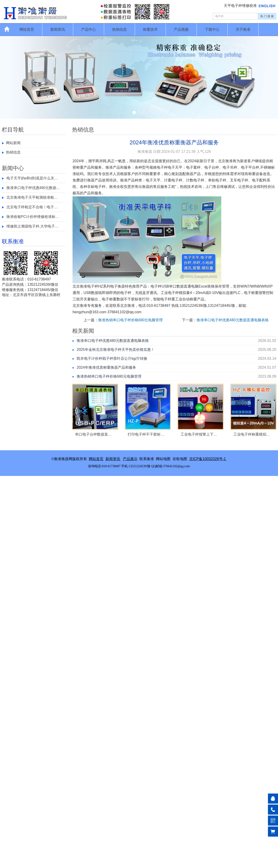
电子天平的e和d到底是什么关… (32, 178)
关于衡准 (243, 29)
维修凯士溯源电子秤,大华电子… (32, 226)
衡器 (190, 174)
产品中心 (89, 29)
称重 (80, 167)
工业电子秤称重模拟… (252, 434)
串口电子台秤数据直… (93, 434)
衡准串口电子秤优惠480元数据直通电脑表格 (233, 320)
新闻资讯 (58, 29)
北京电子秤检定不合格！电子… (32, 207)
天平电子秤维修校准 (241, 6)
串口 (173, 286)
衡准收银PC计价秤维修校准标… (33, 217)
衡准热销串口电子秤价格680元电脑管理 (131, 320)
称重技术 (150, 29)
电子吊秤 (230, 167)
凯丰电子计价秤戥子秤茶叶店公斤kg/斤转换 (112, 358)
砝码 (80, 174)
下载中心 (212, 29)
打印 (146, 299)
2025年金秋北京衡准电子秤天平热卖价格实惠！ (116, 350)
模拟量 (184, 293)
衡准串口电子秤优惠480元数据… (33, 188)
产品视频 (181, 29)
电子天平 (175, 167)
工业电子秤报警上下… (199, 434)
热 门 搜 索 (267, 16)
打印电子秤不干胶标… (146, 434)
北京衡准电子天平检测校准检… (32, 197)
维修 (224, 187)
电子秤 (162, 167)
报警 (262, 293)
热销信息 (119, 29)
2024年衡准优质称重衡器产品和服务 (106, 367)
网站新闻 (13, 143)
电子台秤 (212, 167)
